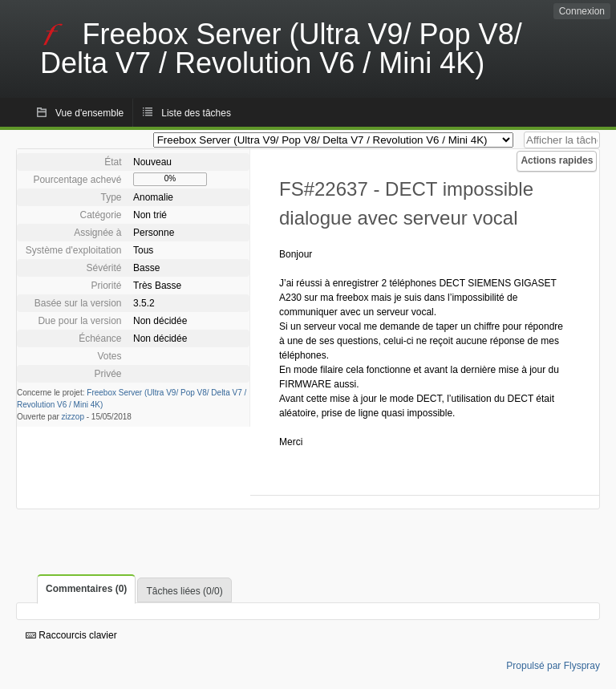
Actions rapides (557, 160)
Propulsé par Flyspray (553, 666)
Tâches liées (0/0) (184, 591)
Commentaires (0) (86, 589)
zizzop (73, 417)
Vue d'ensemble (89, 113)
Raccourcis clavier (71, 635)
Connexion (582, 11)
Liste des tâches (196, 113)
